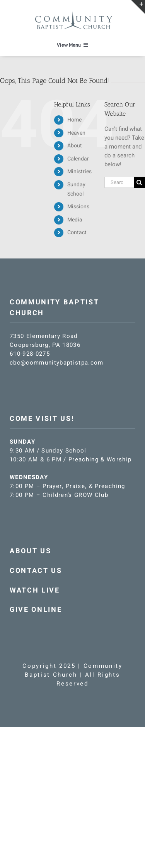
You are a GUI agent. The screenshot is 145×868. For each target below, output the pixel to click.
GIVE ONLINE (36, 610)
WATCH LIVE (35, 590)
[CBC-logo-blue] (74, 14)
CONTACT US (36, 571)
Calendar (78, 159)
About (75, 146)
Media (75, 220)
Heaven (76, 133)
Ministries (79, 171)
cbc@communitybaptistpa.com (57, 363)
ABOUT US (30, 551)
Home (74, 120)
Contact (77, 232)
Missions (78, 207)
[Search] (139, 182)
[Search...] (119, 182)
